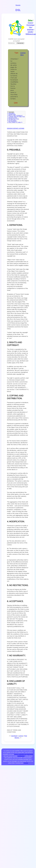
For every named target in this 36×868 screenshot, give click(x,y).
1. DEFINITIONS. (12, 115)
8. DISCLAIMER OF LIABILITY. (15, 123)
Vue (30, 27)
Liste (16, 103)
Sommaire (11, 112)
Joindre (30, 32)
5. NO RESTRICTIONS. (13, 119)
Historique (30, 25)
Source (30, 23)
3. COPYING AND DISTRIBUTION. (16, 117)
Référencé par (31, 34)
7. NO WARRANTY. (12, 121)
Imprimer (30, 30)
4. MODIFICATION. (12, 118)
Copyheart (14, 736)
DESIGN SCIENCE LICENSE (16, 128)
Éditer (30, 21)
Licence (21, 736)
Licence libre (23, 54)
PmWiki (26, 763)
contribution (21, 756)
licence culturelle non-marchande (24, 754)
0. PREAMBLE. (11, 113)
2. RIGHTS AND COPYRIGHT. (15, 116)
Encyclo (18, 5)
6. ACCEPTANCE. (12, 120)
